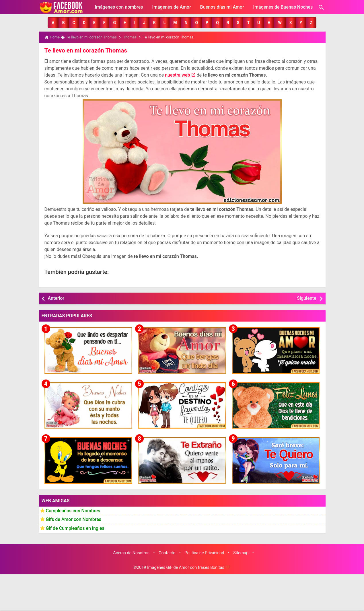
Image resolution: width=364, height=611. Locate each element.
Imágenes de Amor (171, 7)
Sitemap (241, 552)
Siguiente (306, 298)
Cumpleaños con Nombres (73, 510)
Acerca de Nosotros (131, 552)
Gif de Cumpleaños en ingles (75, 528)
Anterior (56, 298)
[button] (53, 23)
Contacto (167, 552)
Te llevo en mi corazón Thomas (84, 50)
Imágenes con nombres (119, 7)
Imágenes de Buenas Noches (283, 7)
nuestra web (177, 75)
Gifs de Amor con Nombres (74, 519)
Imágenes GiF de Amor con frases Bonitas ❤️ (189, 567)
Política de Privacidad (204, 552)
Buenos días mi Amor (222, 7)
